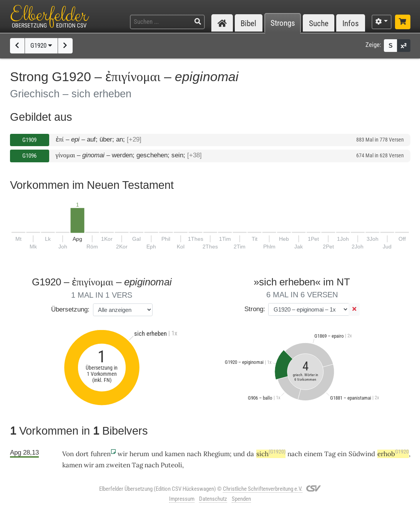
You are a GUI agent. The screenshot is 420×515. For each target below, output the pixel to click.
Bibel (248, 23)
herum (139, 454)
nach (194, 454)
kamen (175, 454)
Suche (319, 23)
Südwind (362, 454)
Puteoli (171, 465)
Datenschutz (213, 499)
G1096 (29, 156)
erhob (393, 454)
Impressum (182, 499)
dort (82, 454)
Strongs (283, 23)
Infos (351, 23)
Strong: (255, 309)
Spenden (241, 499)
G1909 (29, 140)
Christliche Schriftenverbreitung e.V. (263, 489)
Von (68, 454)
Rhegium (217, 454)
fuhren (101, 454)
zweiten (118, 465)
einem (313, 454)
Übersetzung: (70, 309)
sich (271, 454)
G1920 (41, 45)
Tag (330, 454)
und (239, 454)
